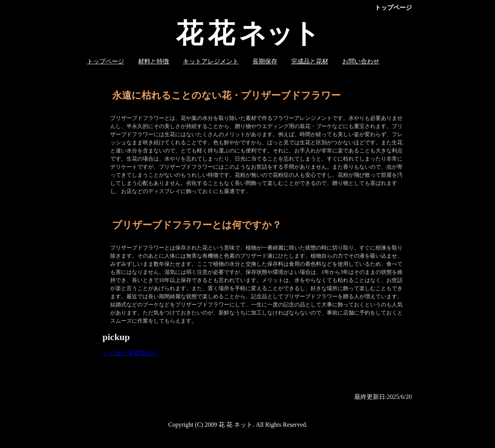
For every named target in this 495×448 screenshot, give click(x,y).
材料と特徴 (154, 61)
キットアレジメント (211, 61)
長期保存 (265, 61)
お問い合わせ (361, 61)
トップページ (106, 61)
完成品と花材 (310, 61)
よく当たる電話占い (130, 353)
